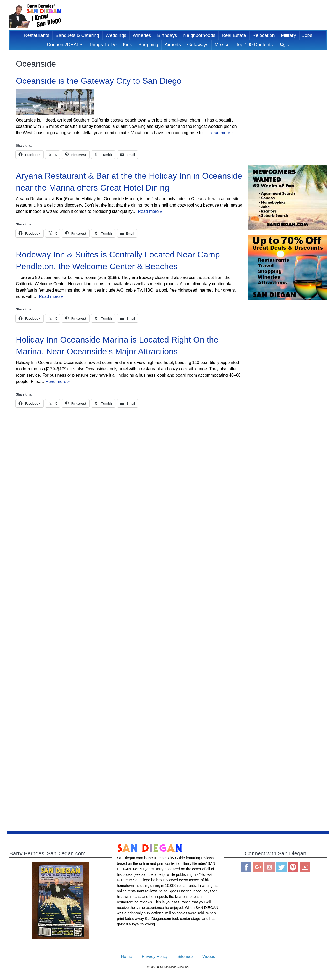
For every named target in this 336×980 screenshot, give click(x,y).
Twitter (281, 867)
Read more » (222, 133)
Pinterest (293, 867)
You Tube (305, 867)
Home (127, 957)
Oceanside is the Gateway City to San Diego (99, 81)
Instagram (270, 867)
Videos (209, 957)
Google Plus (258, 867)
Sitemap (185, 957)
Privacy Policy (155, 957)
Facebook (246, 867)
